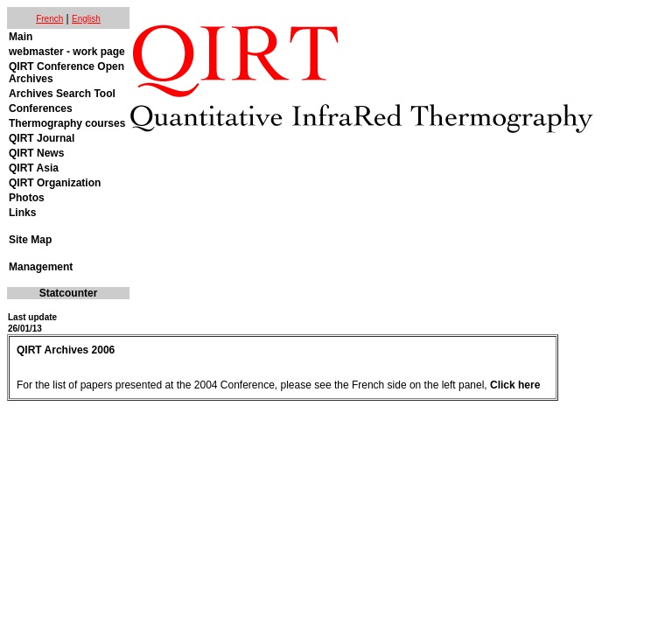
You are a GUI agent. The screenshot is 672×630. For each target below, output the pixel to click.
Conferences (41, 108)
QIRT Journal (42, 138)
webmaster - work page (67, 52)
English (86, 19)
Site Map (30, 240)
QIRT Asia (34, 168)
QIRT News (36, 153)
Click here (515, 385)
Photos (27, 198)
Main (21, 37)
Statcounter (69, 293)
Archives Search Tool (62, 94)
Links (22, 213)
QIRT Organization (55, 183)
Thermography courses (67, 123)
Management (41, 267)
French (49, 19)
